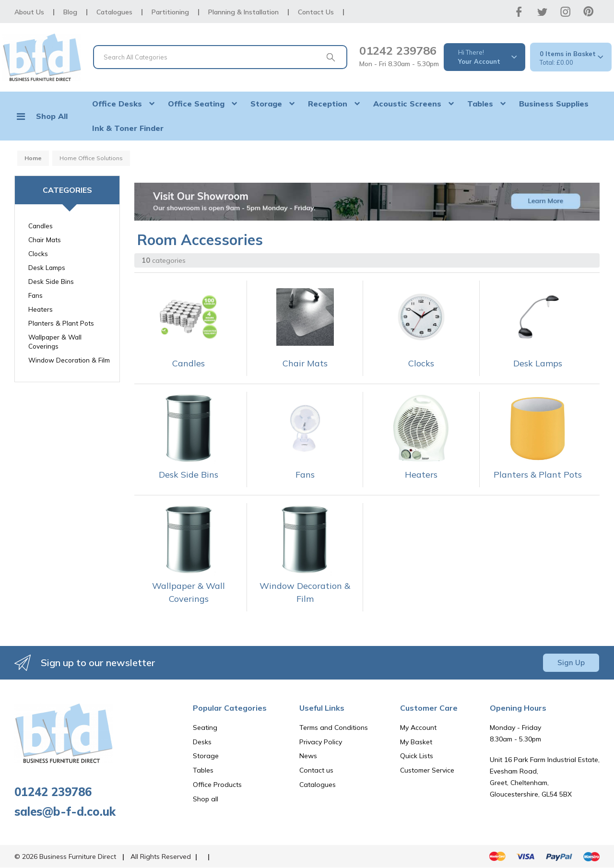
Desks (202, 742)
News (308, 756)
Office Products (217, 785)
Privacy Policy (321, 742)
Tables (480, 104)
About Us (29, 12)
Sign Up (571, 663)
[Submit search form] (331, 57)
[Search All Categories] (220, 57)
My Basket (416, 742)
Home (33, 158)
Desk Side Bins (51, 281)
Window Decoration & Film (69, 360)
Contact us (316, 770)
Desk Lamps (47, 267)
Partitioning (170, 12)
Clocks (38, 253)
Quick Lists (417, 756)
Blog (70, 12)
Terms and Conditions (334, 727)
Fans (35, 295)
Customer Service (427, 770)
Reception (328, 104)
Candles (41, 226)
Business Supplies (554, 104)
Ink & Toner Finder (128, 128)
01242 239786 (398, 50)
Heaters (41, 309)
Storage (266, 104)
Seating (205, 727)
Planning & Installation (243, 12)
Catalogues (114, 12)
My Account (418, 727)
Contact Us (316, 12)
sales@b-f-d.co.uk (65, 811)
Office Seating (196, 104)
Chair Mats (45, 240)
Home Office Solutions (91, 158)
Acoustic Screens (407, 104)
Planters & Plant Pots (61, 323)
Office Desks (117, 104)
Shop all (206, 799)
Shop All (52, 116)
